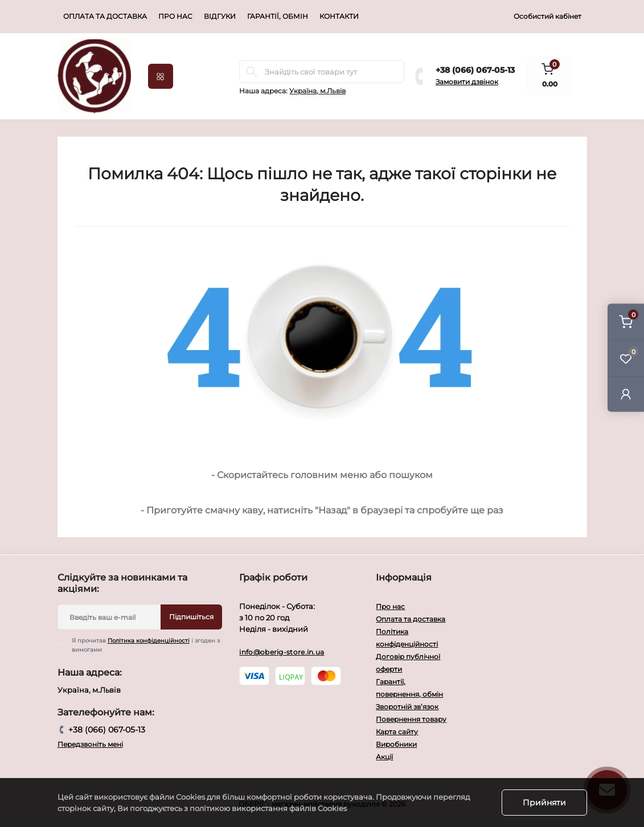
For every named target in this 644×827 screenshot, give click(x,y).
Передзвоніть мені (90, 744)
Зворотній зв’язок (407, 707)
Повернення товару (411, 719)
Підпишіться (191, 617)
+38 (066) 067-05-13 (475, 70)
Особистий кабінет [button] (547, 16)
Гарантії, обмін (278, 16)
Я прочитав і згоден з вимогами (146, 645)
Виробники (396, 744)
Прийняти (544, 803)
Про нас (175, 16)
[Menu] (161, 76)
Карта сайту (397, 732)
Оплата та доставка (105, 16)
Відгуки (220, 16)
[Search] (252, 72)
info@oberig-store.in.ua (282, 652)
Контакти (339, 16)
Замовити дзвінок (467, 82)
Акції (384, 757)
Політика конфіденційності (149, 641)
